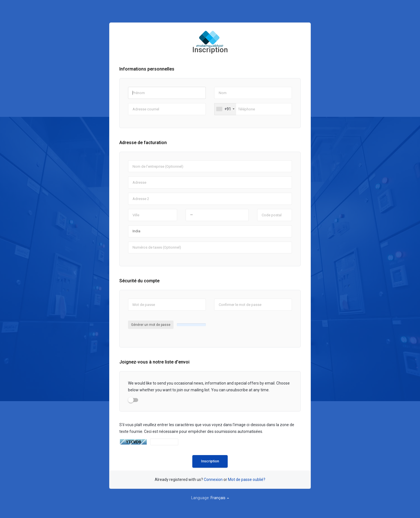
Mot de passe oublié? (247, 480)
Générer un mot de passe (151, 325)
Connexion (213, 480)
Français (220, 498)
